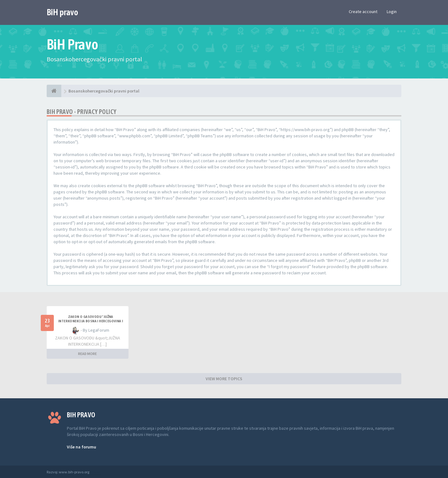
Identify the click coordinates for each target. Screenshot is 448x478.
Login (392, 12)
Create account (363, 12)
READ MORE (87, 354)
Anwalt (96, 472)
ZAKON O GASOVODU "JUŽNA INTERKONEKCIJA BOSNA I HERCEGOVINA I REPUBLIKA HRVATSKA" (91, 321)
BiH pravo (62, 12)
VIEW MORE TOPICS (224, 379)
